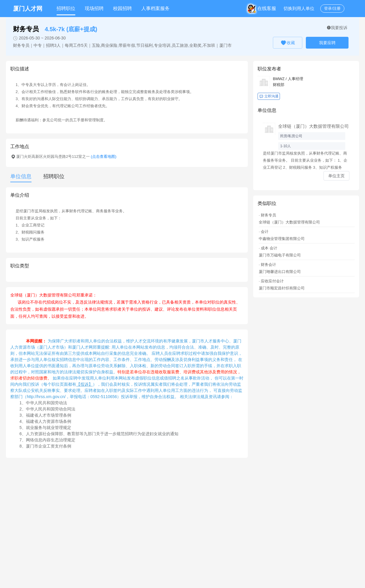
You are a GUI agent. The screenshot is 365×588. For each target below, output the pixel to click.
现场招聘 (94, 8)
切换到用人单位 (299, 8)
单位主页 (336, 176)
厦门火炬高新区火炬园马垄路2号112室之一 (66, 156)
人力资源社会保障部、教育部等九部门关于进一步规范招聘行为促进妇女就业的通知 (102, 434)
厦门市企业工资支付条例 (49, 446)
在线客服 (263, 8)
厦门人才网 (28, 9)
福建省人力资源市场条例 (49, 421)
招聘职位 (66, 8)
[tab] (51, 176)
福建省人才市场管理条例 (49, 415)
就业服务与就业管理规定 (49, 428)
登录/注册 (332, 8)
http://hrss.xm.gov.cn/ (46, 397)
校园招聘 (122, 8)
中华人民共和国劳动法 (47, 403)
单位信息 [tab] (21, 176)
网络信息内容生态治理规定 (51, 440)
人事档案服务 (155, 8)
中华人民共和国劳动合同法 (51, 409)
